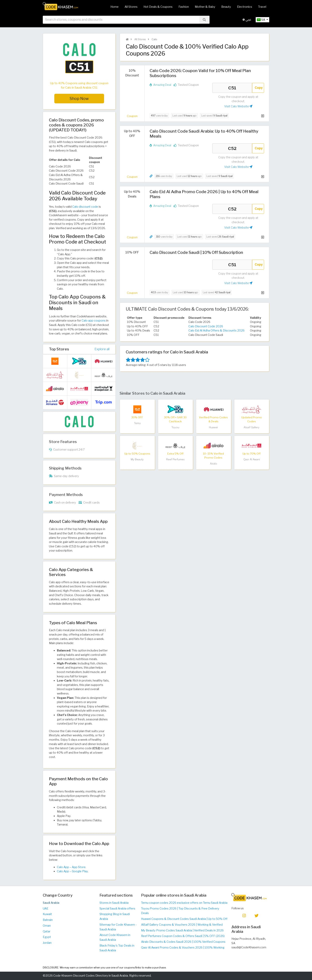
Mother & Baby (205, 7)
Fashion (184, 7)
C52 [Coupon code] (232, 148)
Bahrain (48, 920)
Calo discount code (85, 207)
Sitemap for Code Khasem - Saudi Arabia (118, 927)
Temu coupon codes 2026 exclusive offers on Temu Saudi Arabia (184, 903)
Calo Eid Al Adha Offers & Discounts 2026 (216, 331)
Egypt (47, 937)
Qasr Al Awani (252, 459)
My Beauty (137, 459)
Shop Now (79, 99)
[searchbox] (121, 20)
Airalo (214, 464)
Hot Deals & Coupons (158, 7)
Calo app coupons (94, 321)
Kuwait (47, 914)
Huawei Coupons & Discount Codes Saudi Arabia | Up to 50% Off (184, 919)
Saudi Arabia (51, 903)
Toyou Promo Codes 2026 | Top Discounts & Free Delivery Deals (180, 911)
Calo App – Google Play (72, 871)
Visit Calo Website (238, 106)
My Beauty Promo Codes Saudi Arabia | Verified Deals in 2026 (182, 930)
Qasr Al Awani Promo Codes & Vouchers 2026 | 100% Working (183, 948)
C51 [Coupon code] (232, 88)
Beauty (226, 7)
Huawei (213, 427)
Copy (259, 88)
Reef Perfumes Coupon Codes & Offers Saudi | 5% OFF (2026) (183, 936)
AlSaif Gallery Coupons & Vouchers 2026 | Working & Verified (182, 925)
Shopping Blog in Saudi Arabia (115, 916)
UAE (46, 909)
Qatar (47, 931)
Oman (47, 926)
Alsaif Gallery (252, 427)
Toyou (175, 427)
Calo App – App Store (71, 867)
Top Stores (59, 349)
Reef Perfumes (175, 459)
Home (115, 7)
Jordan (47, 943)
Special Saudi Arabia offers (117, 909)
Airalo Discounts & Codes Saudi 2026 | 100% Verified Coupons (183, 942)
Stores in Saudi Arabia (114, 903)
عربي (247, 20)
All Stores (131, 7)
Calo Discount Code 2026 (206, 326)
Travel (262, 7)
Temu (137, 423)
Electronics (245, 7)
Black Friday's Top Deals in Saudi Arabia (117, 948)
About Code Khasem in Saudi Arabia (115, 937)
